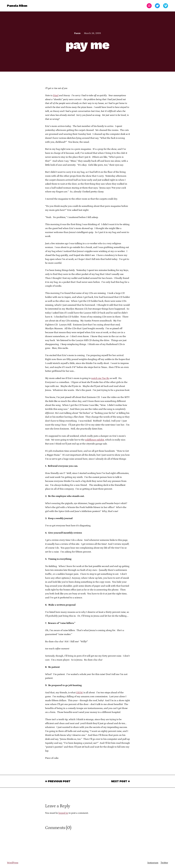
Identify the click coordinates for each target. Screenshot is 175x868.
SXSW (80, 693)
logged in (63, 813)
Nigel (56, 95)
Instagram (153, 863)
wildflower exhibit (95, 440)
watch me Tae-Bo (100, 378)
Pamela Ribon (17, 6)
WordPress (13, 863)
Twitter (164, 863)
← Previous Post (58, 781)
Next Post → (121, 781)
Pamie (77, 33)
